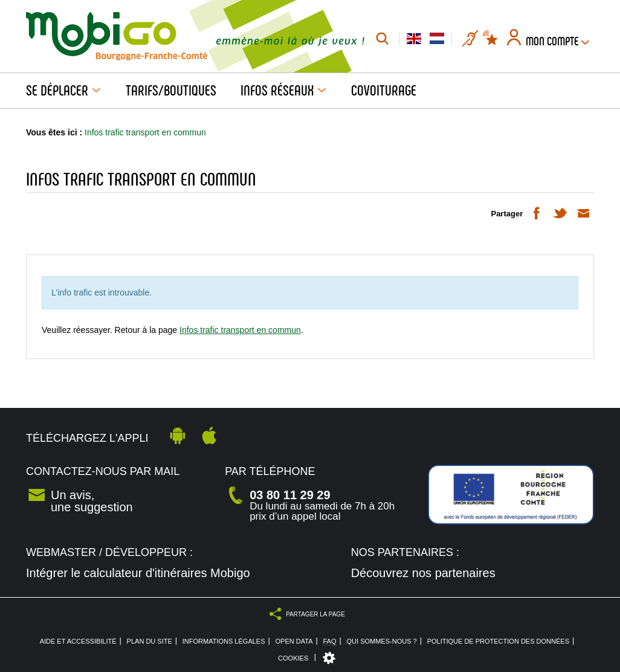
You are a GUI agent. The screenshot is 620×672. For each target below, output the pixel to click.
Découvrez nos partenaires (423, 573)
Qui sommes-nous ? (382, 641)
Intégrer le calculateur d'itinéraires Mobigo (138, 573)
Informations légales (224, 641)
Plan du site (150, 641)
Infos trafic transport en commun (240, 330)
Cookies (293, 658)
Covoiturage (384, 91)
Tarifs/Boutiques (171, 91)
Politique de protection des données (498, 641)
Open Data (294, 641)
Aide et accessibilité (78, 641)
